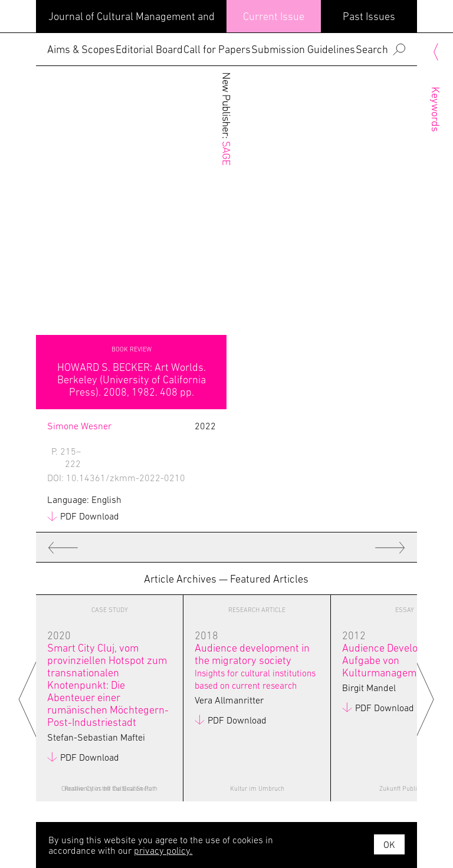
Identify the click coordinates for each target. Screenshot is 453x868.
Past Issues (369, 16)
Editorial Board (149, 49)
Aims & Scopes (81, 49)
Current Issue (274, 16)
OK (389, 844)
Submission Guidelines (303, 49)
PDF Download (90, 516)
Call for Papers (217, 49)
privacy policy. (163, 850)
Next (423, 698)
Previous (30, 698)
